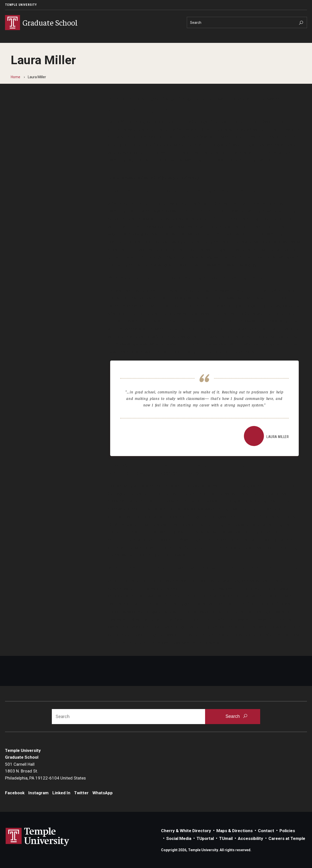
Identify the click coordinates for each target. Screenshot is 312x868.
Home (16, 77)
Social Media (179, 838)
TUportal (205, 838)
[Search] (247, 22)
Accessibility (251, 838)
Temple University (21, 5)
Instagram (38, 793)
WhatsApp (103, 793)
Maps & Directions (235, 831)
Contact (266, 831)
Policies (287, 831)
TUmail (226, 838)
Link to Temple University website (38, 837)
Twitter (81, 793)
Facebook (15, 793)
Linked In (61, 793)
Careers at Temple (287, 838)
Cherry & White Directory (186, 831)
